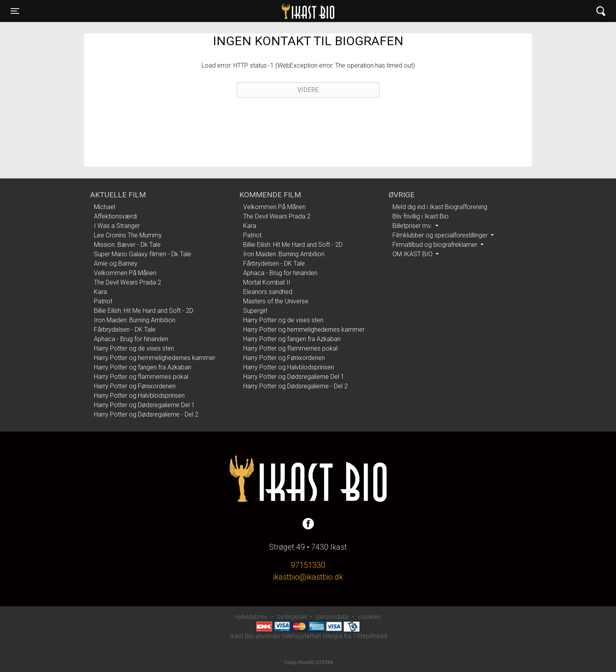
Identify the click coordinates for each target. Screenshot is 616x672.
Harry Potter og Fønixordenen (135, 386)
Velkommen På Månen (125, 273)
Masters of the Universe (276, 301)
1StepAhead (370, 636)
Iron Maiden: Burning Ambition (135, 320)
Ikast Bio (268, 11)
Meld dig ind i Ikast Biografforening (440, 207)
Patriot (103, 301)
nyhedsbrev (251, 617)
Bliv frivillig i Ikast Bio (421, 216)
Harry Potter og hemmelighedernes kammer (155, 358)
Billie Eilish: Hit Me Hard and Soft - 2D (144, 311)
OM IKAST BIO (413, 254)
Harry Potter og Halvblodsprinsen (139, 396)
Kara (100, 292)
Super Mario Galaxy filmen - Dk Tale (143, 254)
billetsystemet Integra (312, 636)
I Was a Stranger (117, 226)
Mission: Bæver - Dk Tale (127, 245)
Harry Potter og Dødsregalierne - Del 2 (146, 414)
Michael (104, 207)
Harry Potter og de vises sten (134, 348)
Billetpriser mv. (413, 226)
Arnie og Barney (116, 263)
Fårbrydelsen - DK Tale (125, 330)
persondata (332, 617)
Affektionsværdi (115, 216)
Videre (308, 90)
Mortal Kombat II (267, 282)
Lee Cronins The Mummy (128, 235)
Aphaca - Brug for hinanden (131, 339)
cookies (369, 617)
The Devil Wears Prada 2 (127, 282)
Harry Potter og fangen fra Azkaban (143, 367)
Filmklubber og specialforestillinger (441, 235)
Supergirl (255, 311)
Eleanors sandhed (268, 292)
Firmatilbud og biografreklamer (436, 245)
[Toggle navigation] (15, 11)
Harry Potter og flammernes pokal (141, 377)
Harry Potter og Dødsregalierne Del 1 (144, 405)
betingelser (292, 617)
